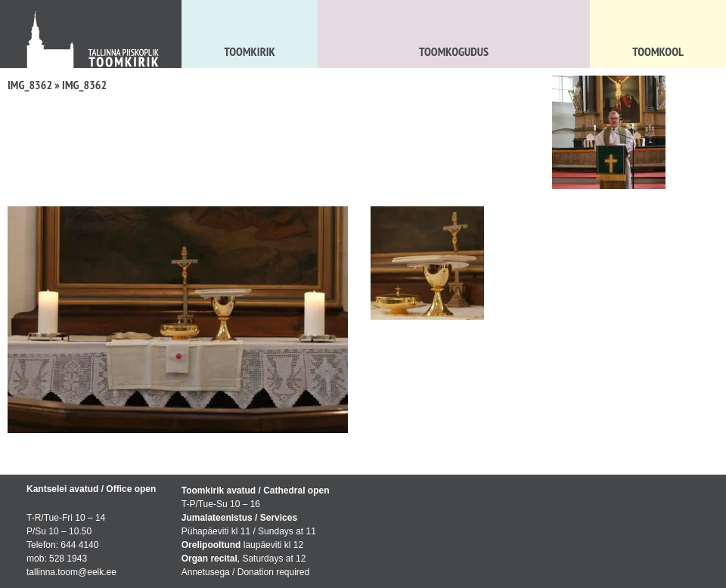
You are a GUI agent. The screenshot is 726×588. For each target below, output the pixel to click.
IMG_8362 (30, 85)
